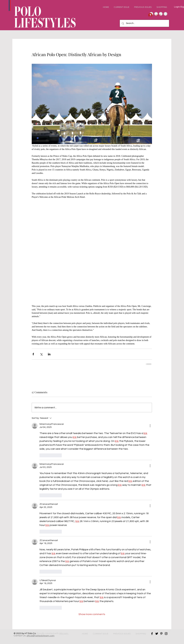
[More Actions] (150, 426)
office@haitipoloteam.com (40, 636)
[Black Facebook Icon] (152, 634)
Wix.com (64, 633)
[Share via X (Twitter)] (41, 354)
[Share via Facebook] (33, 354)
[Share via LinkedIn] (49, 354)
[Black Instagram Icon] (166, 634)
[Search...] (144, 23)
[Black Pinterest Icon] (161, 634)
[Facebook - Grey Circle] (165, 14)
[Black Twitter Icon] (157, 634)
